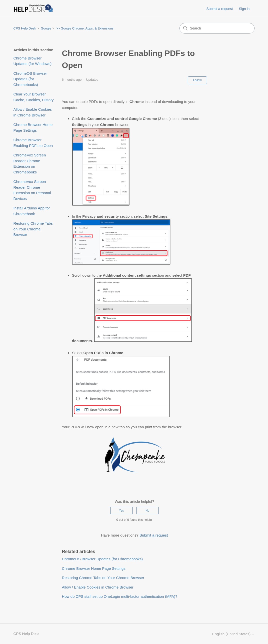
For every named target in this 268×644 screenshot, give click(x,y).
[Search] (217, 28)
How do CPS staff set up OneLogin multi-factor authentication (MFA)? (120, 596)
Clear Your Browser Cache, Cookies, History (34, 97)
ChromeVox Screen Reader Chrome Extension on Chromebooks (30, 164)
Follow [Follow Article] (197, 80)
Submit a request (220, 9)
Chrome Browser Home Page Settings (33, 127)
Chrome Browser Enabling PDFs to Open (33, 143)
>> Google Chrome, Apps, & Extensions (85, 28)
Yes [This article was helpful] (121, 511)
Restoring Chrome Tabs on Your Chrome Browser (33, 229)
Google (46, 28)
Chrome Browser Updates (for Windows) (33, 61)
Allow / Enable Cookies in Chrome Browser (33, 112)
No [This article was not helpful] (147, 511)
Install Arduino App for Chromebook (32, 211)
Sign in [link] (244, 9)
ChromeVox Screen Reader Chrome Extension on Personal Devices (32, 190)
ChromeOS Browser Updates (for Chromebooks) (30, 79)
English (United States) (233, 634)
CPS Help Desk (25, 28)
